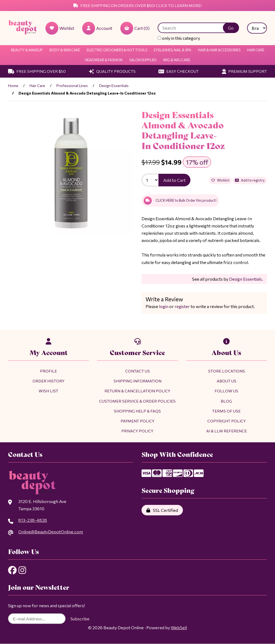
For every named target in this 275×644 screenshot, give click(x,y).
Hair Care (256, 50)
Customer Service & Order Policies (137, 401)
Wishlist (220, 180)
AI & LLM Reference (227, 431)
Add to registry (250, 180)
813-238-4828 (33, 520)
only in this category (179, 38)
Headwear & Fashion (104, 60)
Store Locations (227, 371)
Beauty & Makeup (27, 50)
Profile (48, 371)
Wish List (48, 391)
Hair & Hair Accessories (219, 50)
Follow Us (226, 391)
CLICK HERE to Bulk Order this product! (180, 201)
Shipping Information (137, 381)
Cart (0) (135, 28)
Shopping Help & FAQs (137, 411)
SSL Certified (162, 510)
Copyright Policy (227, 421)
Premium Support (244, 71)
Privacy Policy (137, 431)
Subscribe (80, 619)
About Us (227, 381)
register (182, 306)
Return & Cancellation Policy (137, 391)
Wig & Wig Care (177, 60)
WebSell (179, 628)
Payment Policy (137, 421)
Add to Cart (174, 180)
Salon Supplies (143, 60)
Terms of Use (226, 411)
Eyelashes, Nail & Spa (173, 50)
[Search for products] (194, 28)
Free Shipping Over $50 (37, 71)
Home (13, 86)
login (164, 306)
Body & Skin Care (65, 50)
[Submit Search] (231, 28)
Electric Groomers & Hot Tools (117, 50)
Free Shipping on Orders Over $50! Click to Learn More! (137, 5)
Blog (226, 401)
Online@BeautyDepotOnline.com (51, 532)
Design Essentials (114, 86)
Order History (48, 381)
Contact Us (137, 371)
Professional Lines (72, 86)
